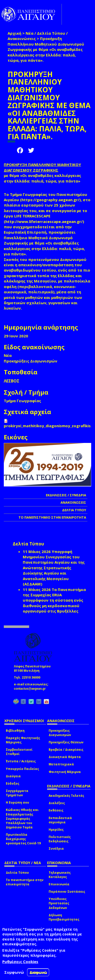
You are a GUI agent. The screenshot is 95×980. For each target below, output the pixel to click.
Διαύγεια (13, 776)
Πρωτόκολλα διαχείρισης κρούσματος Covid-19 (23, 839)
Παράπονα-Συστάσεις (67, 892)
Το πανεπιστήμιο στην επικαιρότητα (25, 882)
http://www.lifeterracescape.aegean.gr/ (44, 221)
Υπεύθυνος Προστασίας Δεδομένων (59, 903)
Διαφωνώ (38, 972)
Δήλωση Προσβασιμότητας (64, 917)
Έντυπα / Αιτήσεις (21, 761)
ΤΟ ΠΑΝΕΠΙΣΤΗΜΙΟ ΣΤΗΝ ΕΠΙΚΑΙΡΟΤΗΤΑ (52, 517)
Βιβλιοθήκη (15, 731)
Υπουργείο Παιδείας (22, 769)
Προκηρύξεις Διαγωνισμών (60, 733)
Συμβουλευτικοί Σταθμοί (19, 752)
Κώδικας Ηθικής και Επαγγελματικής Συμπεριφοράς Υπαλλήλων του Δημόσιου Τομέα (22, 819)
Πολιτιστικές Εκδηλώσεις (60, 839)
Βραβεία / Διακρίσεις (66, 750)
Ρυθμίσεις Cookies (20, 962)
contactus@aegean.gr (31, 689)
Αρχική (14, 33)
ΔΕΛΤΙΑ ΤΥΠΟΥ (74, 510)
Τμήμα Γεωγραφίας (22, 401)
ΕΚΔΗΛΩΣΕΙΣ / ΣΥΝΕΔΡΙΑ (66, 495)
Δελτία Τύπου (17, 873)
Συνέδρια (56, 849)
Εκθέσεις (56, 810)
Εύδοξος (13, 783)
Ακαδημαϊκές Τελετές (66, 796)
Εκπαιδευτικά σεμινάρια (60, 820)
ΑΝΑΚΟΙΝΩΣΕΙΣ (73, 502)
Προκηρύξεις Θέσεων (66, 742)
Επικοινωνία (59, 884)
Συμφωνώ (14, 972)
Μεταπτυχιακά (61, 764)
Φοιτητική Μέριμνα (65, 772)
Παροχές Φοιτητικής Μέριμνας (23, 740)
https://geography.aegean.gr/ (50, 200)
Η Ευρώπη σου (17, 802)
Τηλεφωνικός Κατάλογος (60, 875)
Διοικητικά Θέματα (65, 757)
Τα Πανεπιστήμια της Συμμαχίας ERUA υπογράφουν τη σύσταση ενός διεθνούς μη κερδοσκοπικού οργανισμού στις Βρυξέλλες (54, 600)
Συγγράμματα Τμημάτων (17, 793)
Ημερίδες (56, 830)
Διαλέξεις (57, 803)
